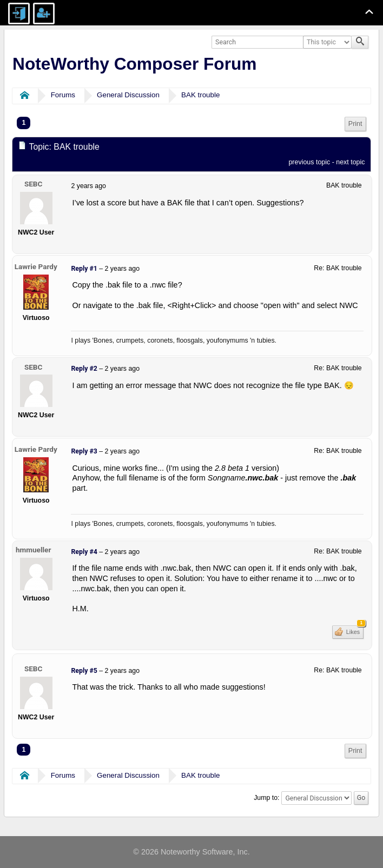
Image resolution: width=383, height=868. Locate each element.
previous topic (309, 162)
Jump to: (266, 798)
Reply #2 (84, 369)
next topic (350, 162)
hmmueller (33, 550)
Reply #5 (84, 671)
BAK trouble (200, 95)
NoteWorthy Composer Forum (134, 64)
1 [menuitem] (24, 123)
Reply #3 (84, 451)
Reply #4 (84, 552)
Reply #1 (84, 269)
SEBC (34, 184)
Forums (63, 95)
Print (355, 124)
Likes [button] (354, 630)
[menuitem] (355, 124)
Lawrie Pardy (36, 266)
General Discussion (128, 95)
